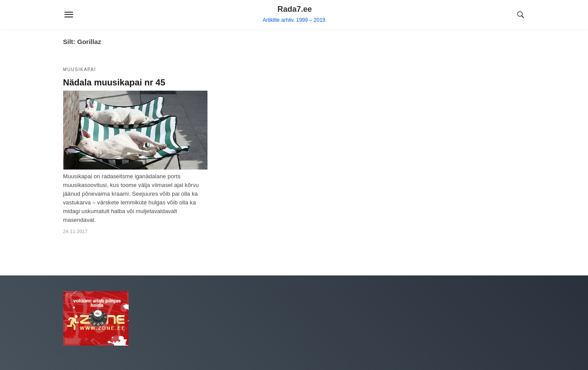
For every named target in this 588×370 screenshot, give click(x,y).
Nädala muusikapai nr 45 (114, 82)
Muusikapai (80, 70)
